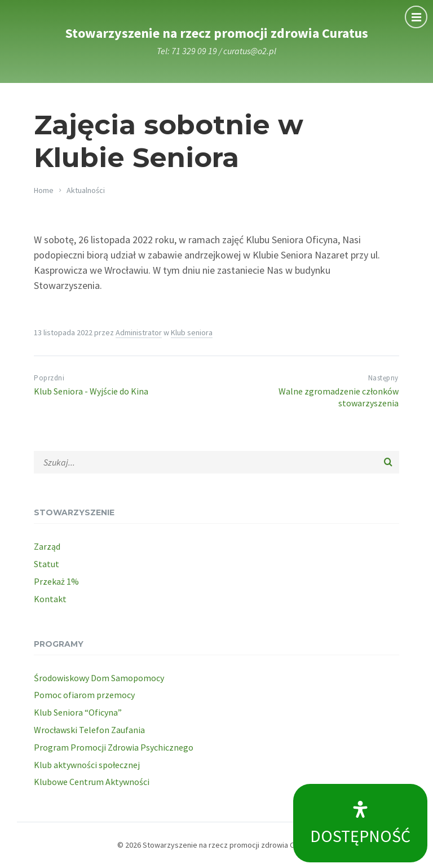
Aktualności (86, 190)
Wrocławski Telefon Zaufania (89, 730)
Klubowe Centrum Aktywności (92, 782)
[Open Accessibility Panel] (360, 823)
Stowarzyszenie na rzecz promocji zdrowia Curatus (217, 33)
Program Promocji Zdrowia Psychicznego (114, 747)
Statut (47, 564)
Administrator (139, 332)
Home (44, 190)
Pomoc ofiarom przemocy (84, 695)
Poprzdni (49, 378)
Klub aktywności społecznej (87, 765)
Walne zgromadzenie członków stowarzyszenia (339, 397)
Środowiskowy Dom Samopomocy (99, 678)
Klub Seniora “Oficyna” (78, 712)
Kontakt (50, 599)
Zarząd (47, 546)
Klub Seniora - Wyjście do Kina (91, 391)
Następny (383, 378)
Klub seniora (192, 332)
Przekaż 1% (56, 581)
